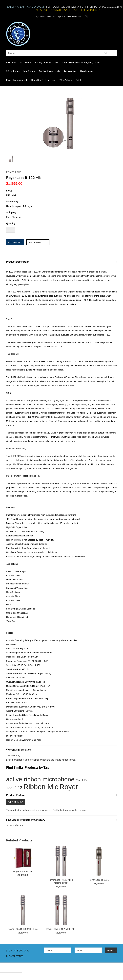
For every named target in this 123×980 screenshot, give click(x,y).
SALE (79, 80)
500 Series (26, 62)
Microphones (13, 71)
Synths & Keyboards (49, 71)
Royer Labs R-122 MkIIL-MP (61, 929)
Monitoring (29, 71)
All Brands (11, 62)
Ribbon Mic (41, 787)
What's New (66, 80)
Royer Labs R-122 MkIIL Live (23, 929)
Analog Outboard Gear (47, 62)
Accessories (70, 71)
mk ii (79, 780)
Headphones (87, 71)
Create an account (73, 16)
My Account (40, 16)
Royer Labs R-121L (99, 880)
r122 (18, 788)
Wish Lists (51, 16)
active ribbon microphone (40, 779)
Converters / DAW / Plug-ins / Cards (81, 62)
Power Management (17, 80)
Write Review (16, 802)
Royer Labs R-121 (23, 871)
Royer (69, 787)
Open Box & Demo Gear (43, 80)
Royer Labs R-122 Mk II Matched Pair (61, 881)
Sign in (60, 16)
